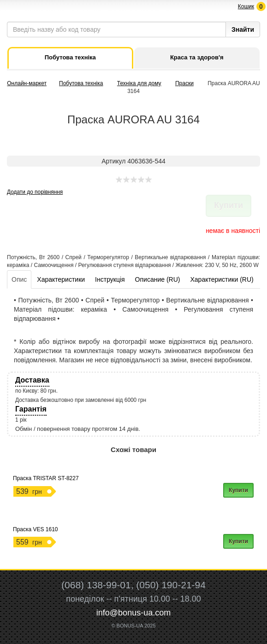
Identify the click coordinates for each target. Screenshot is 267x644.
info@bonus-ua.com (133, 613)
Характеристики (61, 279)
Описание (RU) (158, 279)
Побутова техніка (81, 83)
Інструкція (110, 279)
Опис (19, 279)
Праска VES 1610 (36, 529)
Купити (238, 490)
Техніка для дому (139, 83)
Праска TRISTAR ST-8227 (46, 478)
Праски (184, 83)
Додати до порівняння (35, 192)
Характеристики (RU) (222, 279)
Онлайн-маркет (27, 83)
